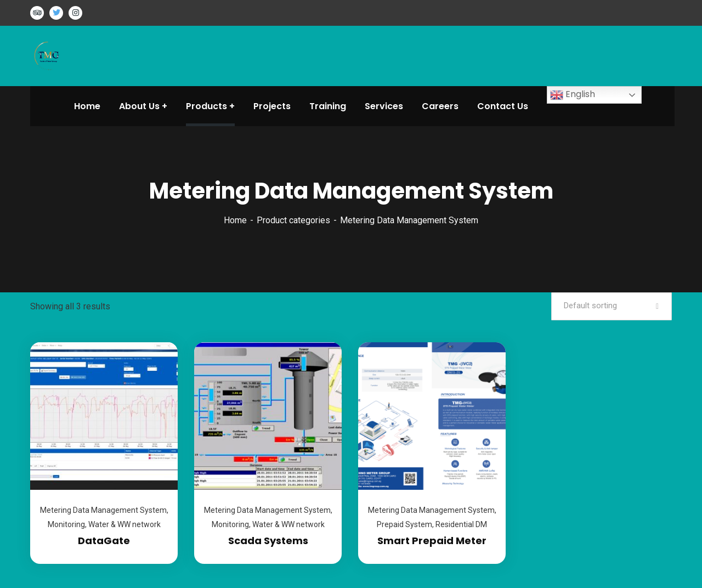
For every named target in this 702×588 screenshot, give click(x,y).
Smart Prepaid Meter (432, 541)
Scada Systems (268, 541)
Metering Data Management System (103, 510)
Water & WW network (124, 524)
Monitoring (66, 524)
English (573, 95)
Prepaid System (404, 524)
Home (235, 220)
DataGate (104, 541)
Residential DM (461, 524)
